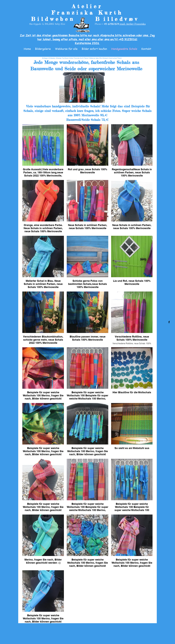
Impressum (75, 631)
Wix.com (114, 636)
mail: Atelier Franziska (133, 24)
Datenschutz (96, 631)
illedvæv (121, 19)
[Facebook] (169, 322)
